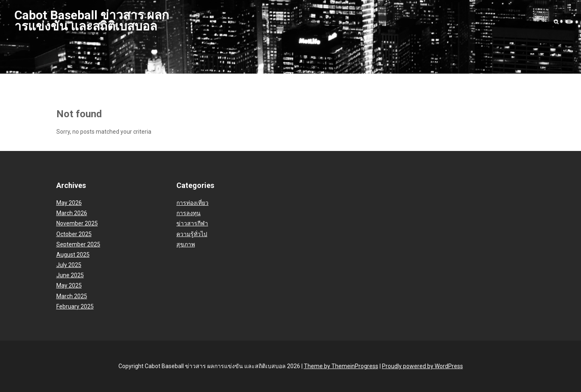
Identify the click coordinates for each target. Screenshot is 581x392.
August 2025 (73, 255)
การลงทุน (189, 213)
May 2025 (69, 285)
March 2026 (72, 213)
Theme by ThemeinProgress (341, 366)
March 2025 (72, 296)
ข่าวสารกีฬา (192, 223)
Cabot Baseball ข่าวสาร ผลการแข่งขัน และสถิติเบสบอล (92, 21)
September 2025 (78, 244)
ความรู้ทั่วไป (192, 234)
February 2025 (75, 306)
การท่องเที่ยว (192, 203)
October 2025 (74, 234)
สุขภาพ (186, 244)
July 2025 (69, 265)
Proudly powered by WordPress (422, 366)
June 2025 (70, 275)
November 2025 (77, 223)
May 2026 (69, 203)
